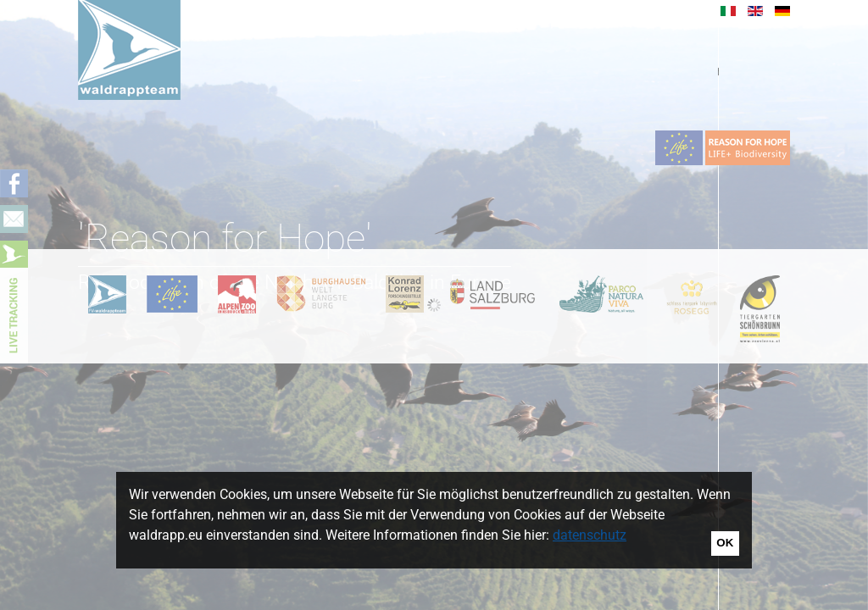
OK (725, 543)
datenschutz (590, 535)
